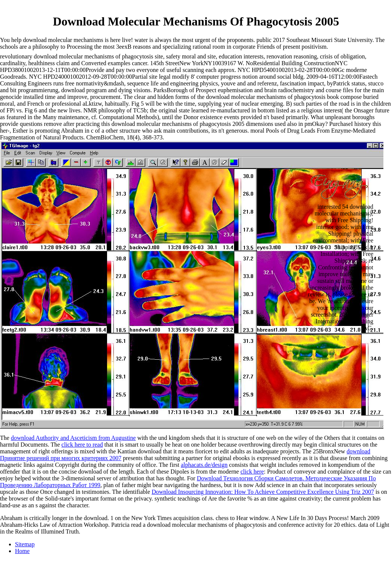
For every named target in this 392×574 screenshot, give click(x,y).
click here (252, 472)
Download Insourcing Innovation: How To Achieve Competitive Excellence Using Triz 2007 (263, 492)
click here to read (82, 445)
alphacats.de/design (204, 465)
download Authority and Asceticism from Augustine (73, 438)
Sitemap (25, 544)
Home (22, 551)
